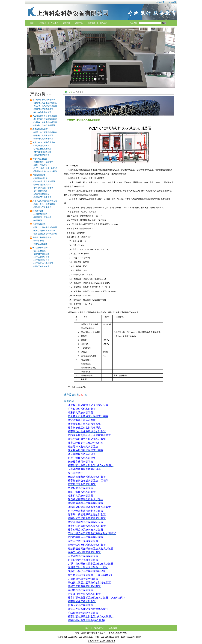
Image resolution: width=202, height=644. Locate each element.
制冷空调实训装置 (42, 146)
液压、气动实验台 (42, 165)
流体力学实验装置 (42, 254)
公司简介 (42, 23)
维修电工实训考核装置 (44, 109)
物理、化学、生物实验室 (45, 204)
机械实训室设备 (41, 244)
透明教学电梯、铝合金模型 (46, 171)
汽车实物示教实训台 (43, 185)
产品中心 (55, 23)
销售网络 (67, 23)
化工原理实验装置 (42, 260)
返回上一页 (99, 628)
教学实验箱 (39, 241)
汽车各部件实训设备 (43, 197)
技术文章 (91, 23)
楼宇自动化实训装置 (43, 152)
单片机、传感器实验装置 (45, 125)
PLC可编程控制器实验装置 (46, 119)
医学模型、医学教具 (43, 217)
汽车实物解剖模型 (42, 194)
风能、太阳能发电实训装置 (46, 227)
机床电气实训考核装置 (44, 139)
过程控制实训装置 (42, 155)
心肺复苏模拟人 (41, 214)
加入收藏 (172, 2)
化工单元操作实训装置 (44, 263)
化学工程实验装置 (42, 257)
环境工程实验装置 (42, 266)
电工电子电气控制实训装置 (46, 106)
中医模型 (38, 220)
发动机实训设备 (41, 178)
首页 (32, 23)
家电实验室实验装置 (43, 149)
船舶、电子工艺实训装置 (45, 231)
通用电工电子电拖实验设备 (46, 103)
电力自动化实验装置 (43, 112)
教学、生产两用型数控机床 (46, 132)
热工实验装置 (40, 251)
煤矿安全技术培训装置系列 (46, 234)
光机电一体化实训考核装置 (46, 122)
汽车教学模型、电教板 (44, 188)
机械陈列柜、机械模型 (44, 162)
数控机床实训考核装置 (44, 136)
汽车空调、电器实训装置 (45, 181)
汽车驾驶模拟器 (41, 191)
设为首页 (161, 2)
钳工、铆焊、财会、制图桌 (46, 168)
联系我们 (104, 23)
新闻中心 (79, 23)
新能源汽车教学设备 (43, 207)
